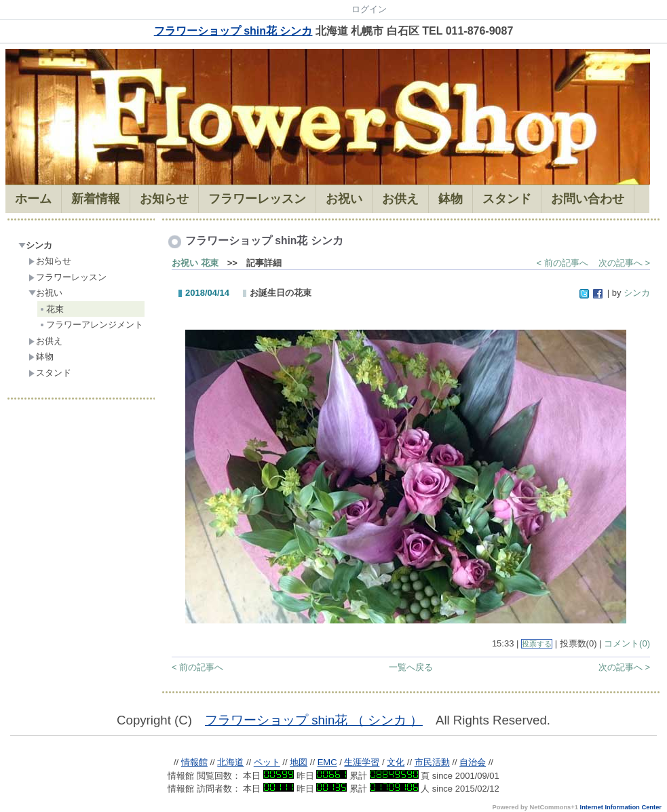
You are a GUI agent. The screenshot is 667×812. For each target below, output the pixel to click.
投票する (537, 644)
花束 (51, 309)
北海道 (230, 762)
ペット (267, 762)
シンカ (35, 245)
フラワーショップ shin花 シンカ (233, 31)
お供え (45, 341)
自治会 (473, 762)
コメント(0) (627, 643)
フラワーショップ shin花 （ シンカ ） (314, 720)
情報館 (194, 762)
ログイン (369, 9)
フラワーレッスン (68, 277)
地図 (299, 762)
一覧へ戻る (411, 667)
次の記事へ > (624, 263)
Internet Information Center (621, 807)
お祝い (45, 293)
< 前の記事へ (563, 263)
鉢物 (41, 356)
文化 (396, 762)
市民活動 (432, 762)
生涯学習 (362, 762)
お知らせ (50, 261)
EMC (327, 762)
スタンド (50, 373)
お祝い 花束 (195, 263)
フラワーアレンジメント (91, 325)
